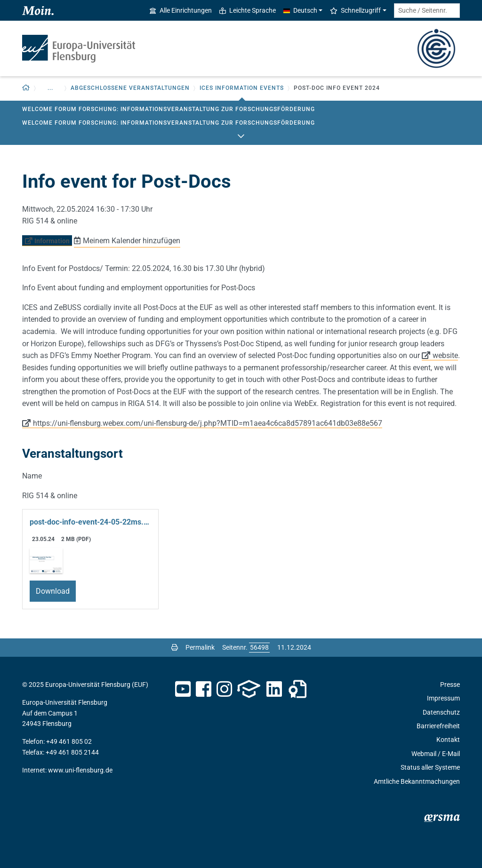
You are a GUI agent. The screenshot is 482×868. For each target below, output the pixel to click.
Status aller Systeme (430, 767)
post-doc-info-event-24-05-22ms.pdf (90, 522)
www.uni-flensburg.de (80, 770)
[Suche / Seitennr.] (427, 11)
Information (52, 241)
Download (53, 591)
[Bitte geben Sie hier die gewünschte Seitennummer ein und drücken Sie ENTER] (259, 647)
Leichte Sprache (248, 10)
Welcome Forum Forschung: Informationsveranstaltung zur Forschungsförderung (169, 109)
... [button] (50, 88)
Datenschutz (441, 712)
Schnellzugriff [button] (355, 10)
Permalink (200, 647)
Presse (450, 685)
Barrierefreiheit (438, 726)
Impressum (443, 698)
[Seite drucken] (175, 647)
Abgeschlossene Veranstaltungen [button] (130, 88)
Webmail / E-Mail (436, 754)
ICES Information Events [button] (242, 88)
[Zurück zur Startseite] (26, 88)
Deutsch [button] (300, 10)
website (445, 355)
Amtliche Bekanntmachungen (417, 781)
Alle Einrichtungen (181, 10)
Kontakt (448, 740)
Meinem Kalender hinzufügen (132, 241)
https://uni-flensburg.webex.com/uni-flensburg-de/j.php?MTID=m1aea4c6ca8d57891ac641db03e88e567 (208, 423)
